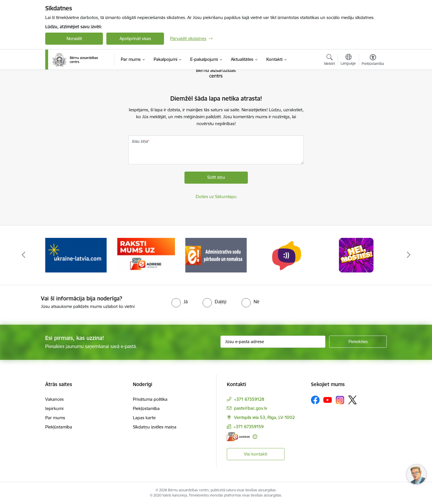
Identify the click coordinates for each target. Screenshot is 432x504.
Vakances (54, 399)
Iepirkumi (54, 408)
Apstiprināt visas (135, 38)
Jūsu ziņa (140, 141)
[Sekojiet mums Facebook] (315, 400)
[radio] (180, 302)
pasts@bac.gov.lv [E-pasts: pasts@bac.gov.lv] (251, 408)
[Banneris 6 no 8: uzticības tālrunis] (286, 255)
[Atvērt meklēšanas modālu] (330, 61)
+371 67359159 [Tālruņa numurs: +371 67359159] (249, 427)
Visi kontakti (255, 454)
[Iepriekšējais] (24, 255)
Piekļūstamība (59, 427)
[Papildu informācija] (255, 437)
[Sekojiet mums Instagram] (340, 400)
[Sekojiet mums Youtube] (328, 400)
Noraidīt (74, 38)
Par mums (55, 418)
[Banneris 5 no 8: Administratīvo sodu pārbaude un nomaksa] (216, 255)
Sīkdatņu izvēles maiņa (155, 427)
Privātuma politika (150, 399)
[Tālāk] (409, 255)
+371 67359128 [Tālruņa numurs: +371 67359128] (249, 399)
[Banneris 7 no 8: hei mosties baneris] (356, 255)
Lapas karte (144, 418)
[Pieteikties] (358, 342)
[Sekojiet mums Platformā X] (352, 400)
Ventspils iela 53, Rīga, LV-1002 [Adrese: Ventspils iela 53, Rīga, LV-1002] (264, 417)
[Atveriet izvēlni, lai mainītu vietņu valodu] (348, 60)
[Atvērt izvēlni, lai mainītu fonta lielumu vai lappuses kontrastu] (373, 61)
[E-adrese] (238, 437)
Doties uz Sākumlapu (216, 196)
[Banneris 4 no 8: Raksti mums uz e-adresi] (146, 255)
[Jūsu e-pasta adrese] (273, 342)
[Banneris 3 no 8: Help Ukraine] (76, 255)
